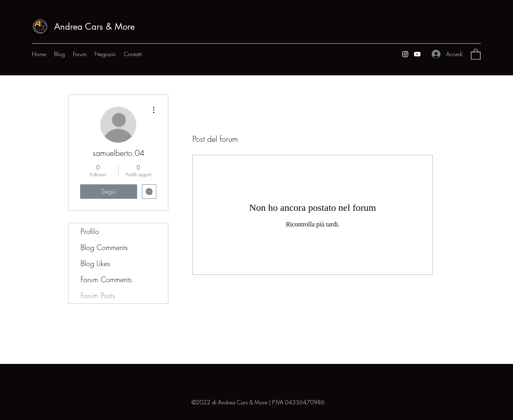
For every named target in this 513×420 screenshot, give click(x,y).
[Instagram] (405, 54)
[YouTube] (417, 54)
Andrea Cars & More (94, 26)
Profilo (90, 231)
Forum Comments (106, 279)
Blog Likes (95, 263)
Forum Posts (98, 295)
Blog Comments (104, 247)
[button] (476, 54)
